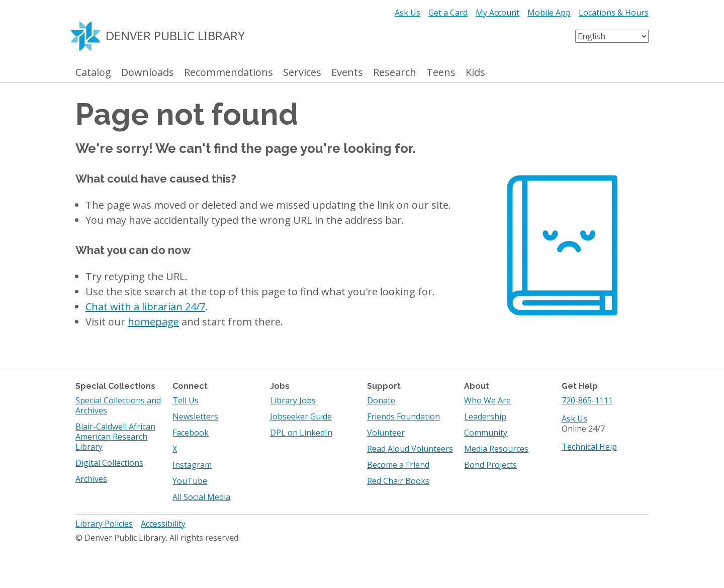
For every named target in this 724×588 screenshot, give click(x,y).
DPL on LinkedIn (301, 433)
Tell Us (186, 400)
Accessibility (163, 524)
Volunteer (386, 433)
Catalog (93, 73)
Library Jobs (293, 400)
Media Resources (496, 449)
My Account (497, 13)
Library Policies (104, 524)
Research (395, 73)
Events (347, 73)
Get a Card (448, 13)
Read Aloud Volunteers (410, 449)
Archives (91, 479)
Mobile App (549, 13)
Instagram (192, 465)
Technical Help (589, 447)
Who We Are (487, 400)
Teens (441, 73)
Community (486, 433)
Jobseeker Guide (301, 416)
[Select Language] (612, 36)
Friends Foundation (403, 416)
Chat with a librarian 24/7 (145, 307)
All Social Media (201, 497)
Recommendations (229, 73)
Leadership (485, 416)
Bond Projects (490, 465)
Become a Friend (398, 465)
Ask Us (408, 13)
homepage (153, 322)
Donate (381, 400)
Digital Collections (109, 463)
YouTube (190, 481)
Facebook (191, 433)
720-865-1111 (587, 400)
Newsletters (195, 416)
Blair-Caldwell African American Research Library (115, 437)
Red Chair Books (398, 481)
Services (302, 73)
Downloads (148, 73)
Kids (475, 73)
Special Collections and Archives (118, 405)
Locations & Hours (614, 13)
